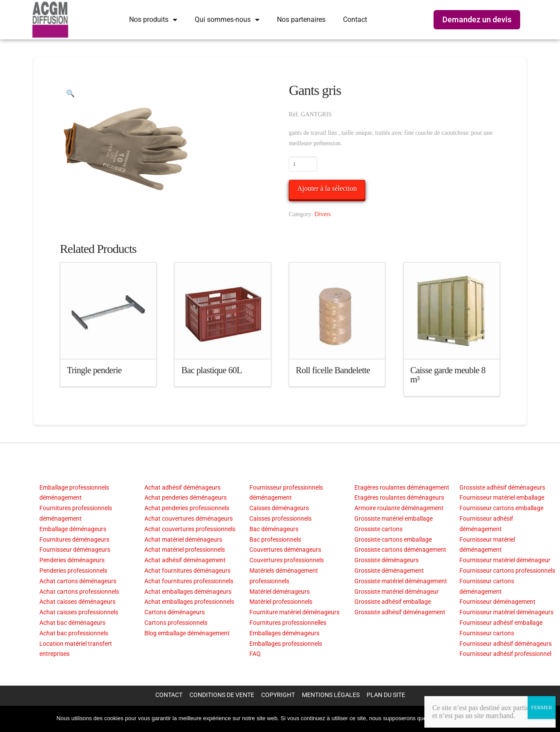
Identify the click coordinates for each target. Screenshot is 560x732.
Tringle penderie (94, 370)
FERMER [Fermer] (542, 707)
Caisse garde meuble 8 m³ (448, 375)
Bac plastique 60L (211, 370)
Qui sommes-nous (227, 20)
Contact (355, 19)
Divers (323, 214)
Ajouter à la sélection (327, 188)
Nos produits (153, 20)
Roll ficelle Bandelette (333, 370)
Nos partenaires (301, 19)
